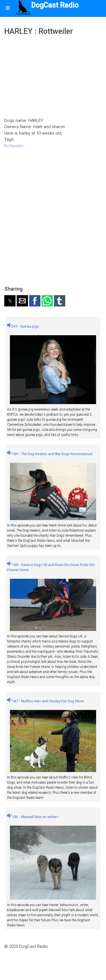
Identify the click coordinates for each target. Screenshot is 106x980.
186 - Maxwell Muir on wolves (33, 817)
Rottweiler (14, 146)
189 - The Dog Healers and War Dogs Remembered (50, 454)
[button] (10, 301)
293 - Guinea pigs (23, 326)
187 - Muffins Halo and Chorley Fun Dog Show (45, 701)
